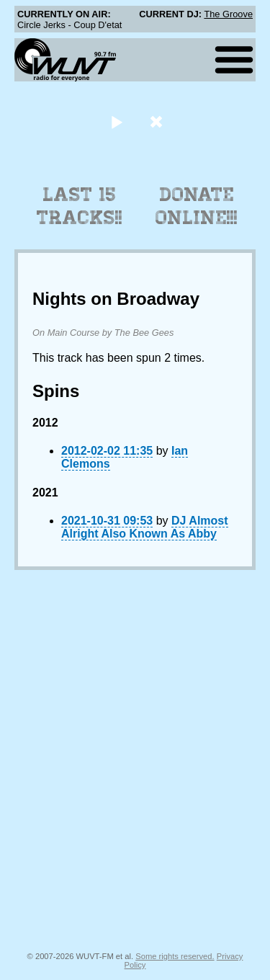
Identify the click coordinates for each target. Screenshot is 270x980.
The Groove (228, 14)
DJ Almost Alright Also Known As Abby (145, 527)
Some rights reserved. (175, 956)
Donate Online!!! (197, 206)
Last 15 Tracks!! (80, 206)
